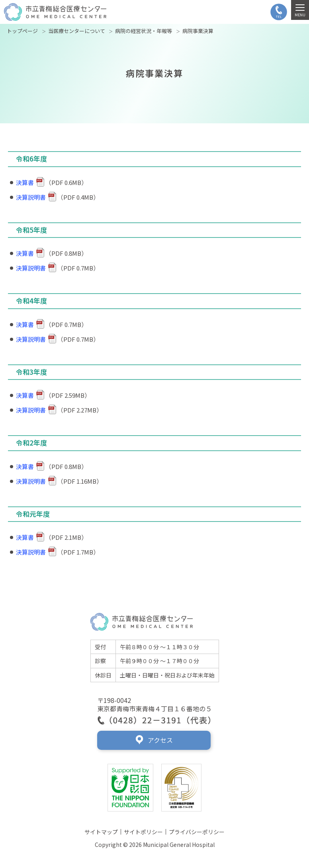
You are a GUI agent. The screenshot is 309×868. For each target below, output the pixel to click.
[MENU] (300, 10)
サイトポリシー (143, 832)
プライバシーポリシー (197, 832)
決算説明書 (36, 197)
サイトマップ (101, 832)
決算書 (30, 182)
